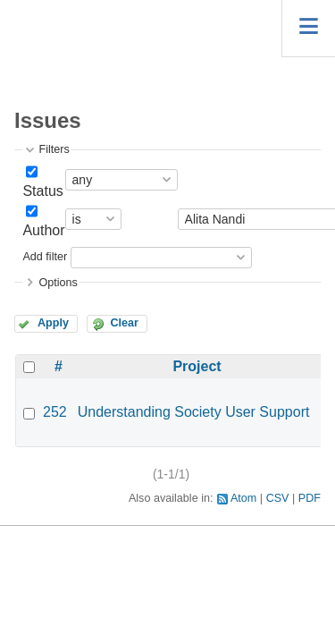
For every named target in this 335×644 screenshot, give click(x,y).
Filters (54, 149)
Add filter (45, 257)
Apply (53, 323)
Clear (124, 323)
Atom (243, 498)
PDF (310, 498)
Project (197, 366)
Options (58, 283)
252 (55, 412)
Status (42, 191)
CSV (278, 498)
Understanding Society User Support (194, 412)
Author (43, 230)
